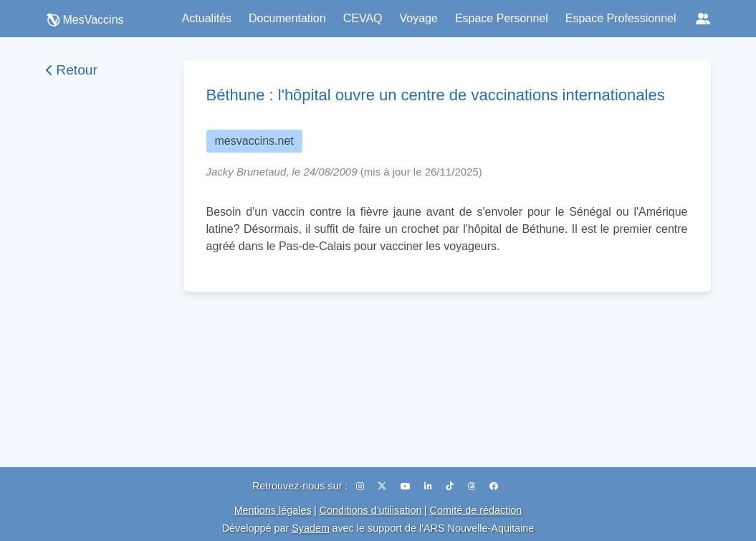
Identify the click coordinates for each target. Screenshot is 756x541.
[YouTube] (407, 487)
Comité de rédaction (476, 510)
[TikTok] (451, 487)
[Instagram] (361, 487)
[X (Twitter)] (383, 487)
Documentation (287, 18)
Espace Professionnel (621, 18)
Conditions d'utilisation (371, 510)
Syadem (311, 528)
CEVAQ (363, 18)
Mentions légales (273, 510)
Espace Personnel (502, 18)
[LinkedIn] (429, 487)
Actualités (207, 18)
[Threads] (473, 487)
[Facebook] (494, 487)
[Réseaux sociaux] (703, 19)
